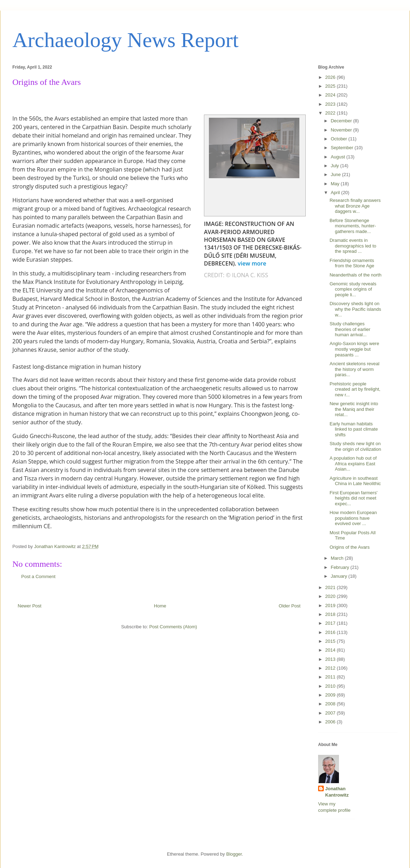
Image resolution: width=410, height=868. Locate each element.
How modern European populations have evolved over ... (353, 518)
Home (160, 606)
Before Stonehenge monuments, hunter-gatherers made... (353, 226)
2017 (331, 623)
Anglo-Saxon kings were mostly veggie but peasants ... (354, 349)
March (338, 558)
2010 (331, 686)
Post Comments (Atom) (173, 627)
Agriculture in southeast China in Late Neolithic (355, 481)
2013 (331, 659)
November (342, 130)
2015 (331, 641)
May (336, 184)
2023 (331, 104)
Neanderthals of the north (355, 275)
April (336, 193)
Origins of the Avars (349, 547)
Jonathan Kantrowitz (337, 792)
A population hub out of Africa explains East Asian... (353, 464)
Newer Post (30, 606)
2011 (331, 677)
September (343, 148)
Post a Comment (38, 576)
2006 (331, 722)
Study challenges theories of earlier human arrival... (350, 329)
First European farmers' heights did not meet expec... (353, 498)
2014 (331, 650)
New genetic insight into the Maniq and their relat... (354, 409)
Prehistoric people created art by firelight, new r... (355, 389)
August (339, 157)
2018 (331, 614)
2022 (331, 113)
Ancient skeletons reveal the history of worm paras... (354, 369)
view (253, 263)
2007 (331, 713)
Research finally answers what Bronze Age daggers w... (355, 206)
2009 (331, 695)
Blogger (234, 854)
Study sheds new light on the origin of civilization (355, 446)
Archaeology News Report (125, 40)
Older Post (290, 606)
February (341, 567)
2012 (331, 668)
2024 (331, 95)
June (336, 174)
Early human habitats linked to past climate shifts (353, 429)
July (336, 166)
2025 (331, 86)
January (340, 576)
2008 (331, 704)
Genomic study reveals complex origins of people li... (353, 289)
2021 (331, 587)
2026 (331, 77)
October (340, 139)
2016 (331, 632)
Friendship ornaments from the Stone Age (352, 263)
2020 (331, 596)
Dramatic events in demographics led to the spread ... (353, 246)
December (342, 121)
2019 (331, 605)
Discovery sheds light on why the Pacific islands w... (355, 309)
